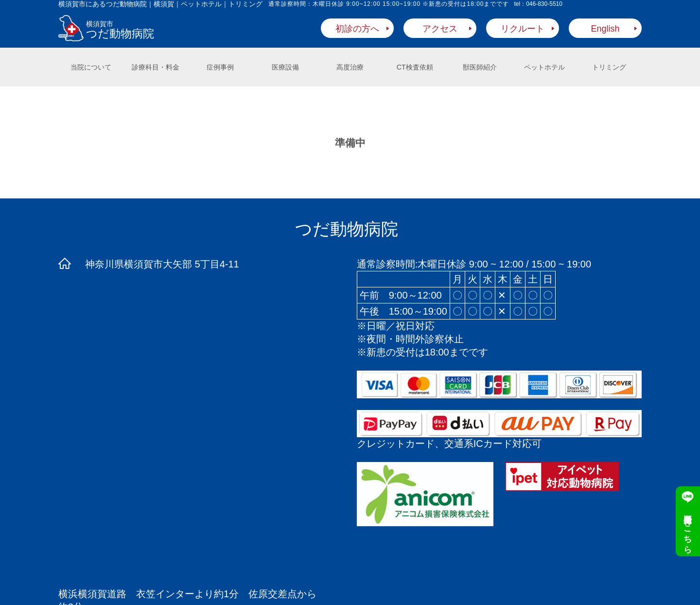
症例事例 (220, 67)
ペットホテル (544, 67)
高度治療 (350, 67)
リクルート (523, 29)
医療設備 (285, 67)
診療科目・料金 (156, 67)
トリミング (609, 67)
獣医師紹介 (480, 67)
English (605, 29)
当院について (91, 67)
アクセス (440, 29)
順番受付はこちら (688, 529)
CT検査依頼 (415, 67)
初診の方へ (357, 29)
